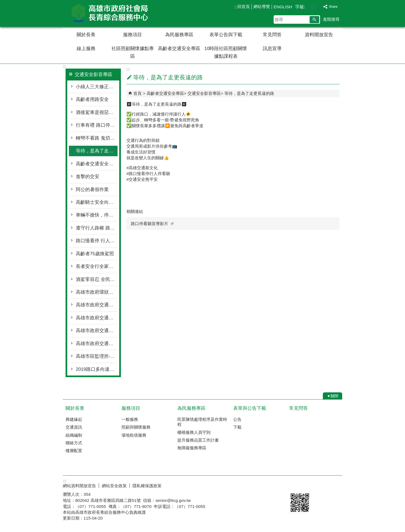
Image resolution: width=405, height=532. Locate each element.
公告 (237, 419)
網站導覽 (262, 6)
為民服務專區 (179, 35)
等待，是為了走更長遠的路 (97, 151)
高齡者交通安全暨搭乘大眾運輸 (97, 164)
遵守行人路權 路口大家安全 (97, 228)
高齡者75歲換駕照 (95, 254)
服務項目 (133, 35)
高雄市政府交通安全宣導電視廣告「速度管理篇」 (97, 305)
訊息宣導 (272, 49)
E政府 (295, 485)
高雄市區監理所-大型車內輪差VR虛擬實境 (97, 356)
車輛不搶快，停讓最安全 (97, 215)
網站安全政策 (114, 486)
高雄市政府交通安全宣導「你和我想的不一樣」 (97, 318)
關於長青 (86, 35)
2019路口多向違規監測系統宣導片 (97, 369)
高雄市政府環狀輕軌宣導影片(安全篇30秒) (97, 292)
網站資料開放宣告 (79, 486)
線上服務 (86, 49)
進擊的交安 (88, 177)
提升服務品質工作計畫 (198, 440)
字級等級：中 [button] (313, 7)
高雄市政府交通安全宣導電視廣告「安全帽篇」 (97, 344)
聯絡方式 (74, 443)
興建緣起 (74, 419)
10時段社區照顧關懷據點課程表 (226, 52)
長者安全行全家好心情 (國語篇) (97, 266)
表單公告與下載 (226, 35)
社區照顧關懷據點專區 (133, 52)
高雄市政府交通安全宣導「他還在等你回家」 (97, 331)
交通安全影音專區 (204, 93)
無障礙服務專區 (192, 448)
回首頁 (244, 6)
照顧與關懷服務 (136, 427)
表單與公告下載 (250, 408)
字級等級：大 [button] (319, 7)
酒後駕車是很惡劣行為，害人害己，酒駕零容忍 (97, 112)
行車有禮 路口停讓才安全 (97, 125)
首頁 (137, 93)
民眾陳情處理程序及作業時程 (202, 422)
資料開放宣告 (319, 35)
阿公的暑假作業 (92, 190)
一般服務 (130, 419)
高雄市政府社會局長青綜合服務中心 (110, 13)
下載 (237, 427)
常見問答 (272, 35)
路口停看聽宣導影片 (152, 224)
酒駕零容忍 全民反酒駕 (97, 279)
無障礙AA (322, 485)
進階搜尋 (331, 19)
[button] (314, 20)
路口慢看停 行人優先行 (97, 241)
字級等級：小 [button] (307, 7)
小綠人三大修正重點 (97, 87)
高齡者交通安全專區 (179, 49)
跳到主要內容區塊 (3, 3)
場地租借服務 (134, 435)
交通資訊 (74, 427)
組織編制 (74, 435)
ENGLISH (283, 7)
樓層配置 (74, 451)
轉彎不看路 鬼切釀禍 (97, 138)
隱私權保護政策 (147, 486)
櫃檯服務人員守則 (194, 432)
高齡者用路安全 (92, 99)
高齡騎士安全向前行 (97, 202)
